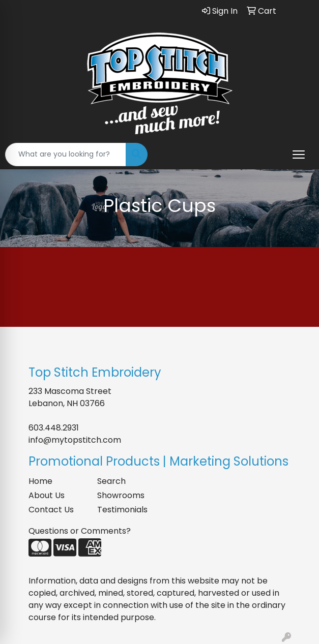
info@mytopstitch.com (75, 440)
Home (40, 481)
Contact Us (51, 510)
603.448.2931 (54, 428)
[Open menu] (299, 155)
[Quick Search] (66, 155)
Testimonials (122, 510)
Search (111, 481)
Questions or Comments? (80, 531)
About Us (47, 495)
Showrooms (121, 495)
